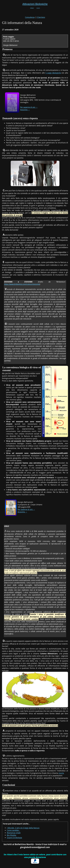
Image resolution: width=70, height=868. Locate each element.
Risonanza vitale (14, 833)
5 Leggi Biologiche (53, 73)
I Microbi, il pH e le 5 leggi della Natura (23, 828)
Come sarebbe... (13, 830)
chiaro (32, 8)
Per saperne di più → (29, 107)
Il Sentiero (41, 17)
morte (61, 773)
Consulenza (30, 17)
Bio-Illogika (12, 835)
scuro (38, 8)
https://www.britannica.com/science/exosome (22, 284)
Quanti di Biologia (14, 838)
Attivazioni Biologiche (35, 4)
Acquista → (25, 110)
